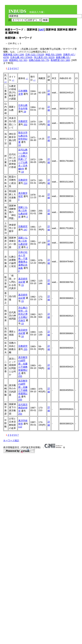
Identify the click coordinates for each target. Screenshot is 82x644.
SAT (42, 30)
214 (25, 183)
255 (25, 349)
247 (25, 230)
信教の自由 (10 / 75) (39, 60)
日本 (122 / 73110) (35, 55)
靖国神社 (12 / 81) (18, 60)
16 (22, 336)
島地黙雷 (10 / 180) (60, 60)
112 (20, 427)
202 (25, 124)
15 (22, 285)
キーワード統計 (11, 440)
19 (22, 172)
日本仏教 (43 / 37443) (21, 57)
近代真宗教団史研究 (23, 408)
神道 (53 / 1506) (54, 55)
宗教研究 (23, 121)
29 (25, 112)
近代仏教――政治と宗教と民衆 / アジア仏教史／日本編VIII (23, 159)
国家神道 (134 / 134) (14, 55)
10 (20, 145)
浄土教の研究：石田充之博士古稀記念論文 (23, 314)
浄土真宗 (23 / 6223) (44, 57)
